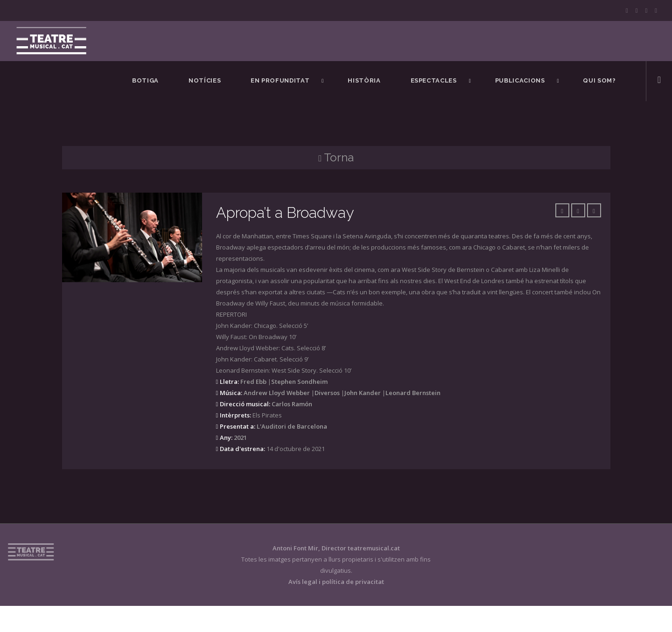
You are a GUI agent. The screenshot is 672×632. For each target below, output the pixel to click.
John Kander (363, 393)
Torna (336, 157)
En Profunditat (280, 80)
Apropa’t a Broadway (285, 212)
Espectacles (434, 80)
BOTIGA (145, 80)
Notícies (205, 80)
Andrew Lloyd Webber (277, 393)
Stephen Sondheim (299, 382)
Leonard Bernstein (413, 393)
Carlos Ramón (292, 404)
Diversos (327, 393)
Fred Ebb (253, 382)
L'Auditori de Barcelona (292, 426)
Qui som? (599, 80)
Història (364, 80)
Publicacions (520, 80)
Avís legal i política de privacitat (336, 582)
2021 (240, 438)
